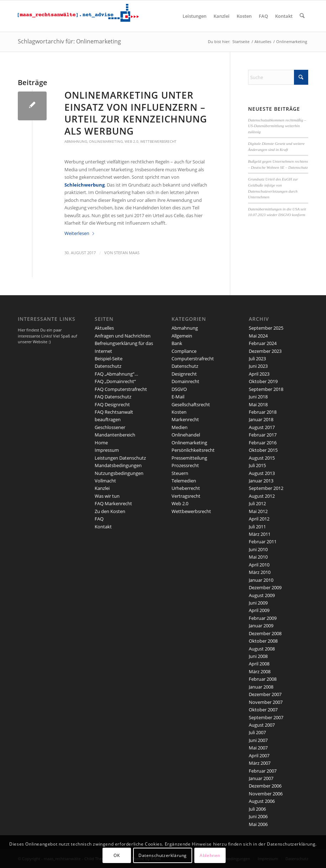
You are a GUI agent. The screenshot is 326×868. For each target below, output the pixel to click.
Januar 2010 (261, 580)
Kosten (179, 412)
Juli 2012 (257, 503)
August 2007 (262, 725)
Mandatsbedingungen (118, 465)
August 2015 (262, 458)
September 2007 (266, 717)
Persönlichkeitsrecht (193, 450)
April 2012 (259, 519)
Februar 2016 (263, 443)
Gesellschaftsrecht (191, 404)
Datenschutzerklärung (163, 855)
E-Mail (178, 397)
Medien (180, 427)
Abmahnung (76, 141)
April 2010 (259, 565)
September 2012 (266, 488)
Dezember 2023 (265, 351)
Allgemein (182, 336)
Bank (177, 343)
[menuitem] (195, 16)
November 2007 (266, 702)
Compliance (184, 351)
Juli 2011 (257, 527)
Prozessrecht (185, 465)
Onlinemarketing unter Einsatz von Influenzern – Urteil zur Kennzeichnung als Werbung (136, 113)
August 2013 (262, 473)
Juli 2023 (257, 359)
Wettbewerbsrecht (158, 141)
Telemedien (184, 481)
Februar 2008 (263, 679)
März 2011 (260, 534)
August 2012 (262, 496)
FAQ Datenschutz (113, 397)
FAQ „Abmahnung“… (116, 374)
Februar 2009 (263, 618)
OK (117, 855)
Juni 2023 (258, 366)
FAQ (99, 519)
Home (101, 443)
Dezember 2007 (265, 694)
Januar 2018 (261, 419)
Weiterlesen (80, 233)
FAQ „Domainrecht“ (115, 381)
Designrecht (184, 374)
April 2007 (259, 755)
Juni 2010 (258, 549)
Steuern (180, 473)
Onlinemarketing (106, 141)
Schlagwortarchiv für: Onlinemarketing (69, 41)
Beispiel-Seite (109, 359)
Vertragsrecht (186, 496)
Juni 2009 (258, 603)
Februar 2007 (263, 771)
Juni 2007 (258, 740)
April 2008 (259, 664)
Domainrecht (185, 381)
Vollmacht (105, 481)
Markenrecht (185, 419)
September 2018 (266, 389)
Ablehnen (210, 855)
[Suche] (302, 16)
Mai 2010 (258, 557)
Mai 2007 (258, 748)
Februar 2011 (263, 542)
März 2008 (260, 671)
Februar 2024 (263, 343)
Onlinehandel (186, 435)
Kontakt (103, 527)
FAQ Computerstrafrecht (121, 389)
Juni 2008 (258, 656)
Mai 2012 (258, 511)
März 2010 (260, 572)
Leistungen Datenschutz (120, 458)
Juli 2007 (257, 732)
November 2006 (266, 794)
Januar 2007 (261, 778)
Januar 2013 (261, 481)
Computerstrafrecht (193, 359)
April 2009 (259, 610)
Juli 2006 (257, 809)
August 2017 (262, 427)
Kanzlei (102, 488)
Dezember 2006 (265, 786)
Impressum (107, 450)
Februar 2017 (263, 435)
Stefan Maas (127, 253)
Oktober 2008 (263, 641)
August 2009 (262, 595)
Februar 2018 (263, 412)
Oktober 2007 (263, 710)
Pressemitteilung (189, 458)
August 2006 (262, 801)
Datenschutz (108, 366)
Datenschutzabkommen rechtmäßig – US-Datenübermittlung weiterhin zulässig (277, 126)
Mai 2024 (258, 336)
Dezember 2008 (265, 633)
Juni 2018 (258, 397)
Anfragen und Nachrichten (123, 336)
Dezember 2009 (265, 587)
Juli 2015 (257, 465)
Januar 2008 (261, 687)
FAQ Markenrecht (113, 503)
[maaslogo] (78, 16)
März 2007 (260, 763)
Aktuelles (104, 328)
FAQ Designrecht (112, 404)
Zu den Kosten (110, 511)
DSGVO (179, 389)
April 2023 (259, 374)
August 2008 (262, 649)
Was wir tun (107, 496)
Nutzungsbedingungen (119, 473)
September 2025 (266, 328)
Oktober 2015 (263, 450)
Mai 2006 (258, 824)
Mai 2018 (258, 404)
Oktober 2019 (263, 381)
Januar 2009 (261, 626)
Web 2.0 (132, 141)
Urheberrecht (186, 488)
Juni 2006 (258, 816)
